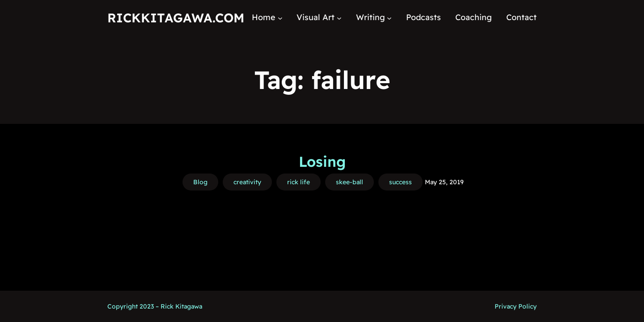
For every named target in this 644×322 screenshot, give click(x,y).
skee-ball (350, 182)
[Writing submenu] (389, 18)
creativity (247, 182)
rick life (299, 182)
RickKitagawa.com (176, 18)
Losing (322, 161)
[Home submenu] (280, 18)
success (400, 182)
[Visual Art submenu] (339, 18)
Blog (200, 182)
